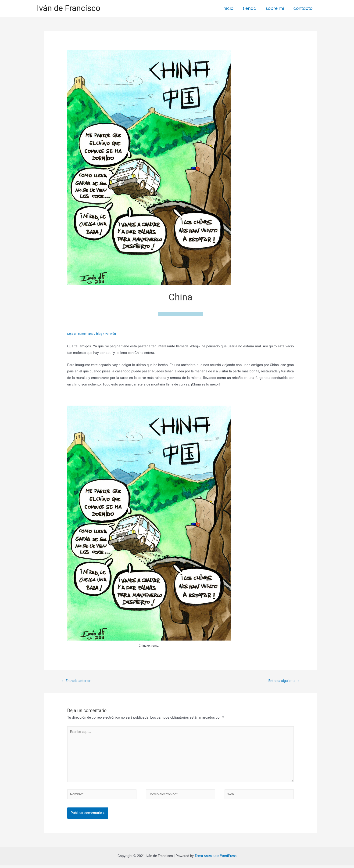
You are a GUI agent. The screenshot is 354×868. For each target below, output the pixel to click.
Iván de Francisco (69, 8)
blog (99, 334)
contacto (304, 8)
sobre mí (276, 8)
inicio (231, 8)
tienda (252, 8)
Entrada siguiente (284, 681)
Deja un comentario (80, 334)
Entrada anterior (76, 681)
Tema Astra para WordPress (215, 858)
